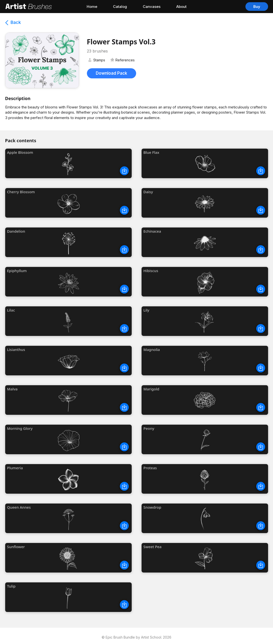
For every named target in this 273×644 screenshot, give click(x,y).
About (181, 7)
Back (13, 22)
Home (92, 7)
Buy (257, 7)
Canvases (152, 7)
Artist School (151, 637)
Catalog (120, 7)
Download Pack (112, 73)
